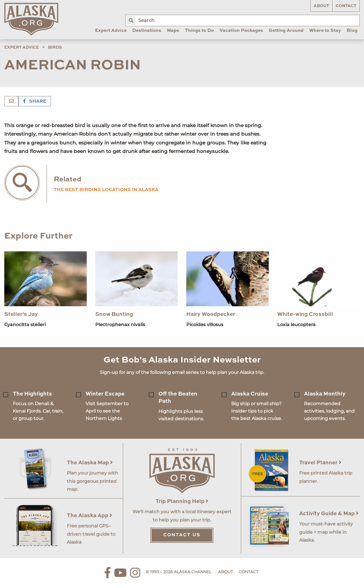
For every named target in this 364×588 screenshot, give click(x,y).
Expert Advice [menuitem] (111, 31)
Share (35, 102)
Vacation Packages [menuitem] (241, 31)
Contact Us (182, 535)
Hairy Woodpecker (211, 314)
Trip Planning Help (182, 501)
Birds (55, 47)
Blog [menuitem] (352, 31)
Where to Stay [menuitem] (325, 31)
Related (68, 180)
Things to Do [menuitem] (199, 31)
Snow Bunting (114, 314)
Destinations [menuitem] (147, 31)
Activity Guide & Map (329, 514)
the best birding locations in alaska (106, 190)
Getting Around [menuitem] (286, 31)
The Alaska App (90, 516)
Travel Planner (320, 463)
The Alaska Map (90, 463)
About (321, 6)
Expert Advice (22, 47)
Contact (346, 6)
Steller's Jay (21, 314)
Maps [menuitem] (173, 31)
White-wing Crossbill (305, 314)
